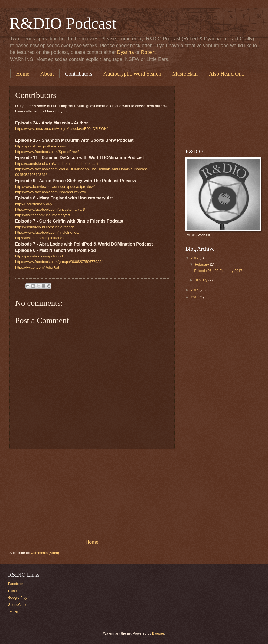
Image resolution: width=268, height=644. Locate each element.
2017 (195, 258)
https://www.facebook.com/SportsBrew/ (47, 152)
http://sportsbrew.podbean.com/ (41, 146)
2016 (195, 290)
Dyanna (126, 52)
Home (23, 74)
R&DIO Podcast (63, 23)
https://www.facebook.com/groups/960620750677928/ (59, 262)
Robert (148, 52)
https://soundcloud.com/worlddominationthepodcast (57, 164)
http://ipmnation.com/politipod (39, 256)
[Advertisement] (92, 494)
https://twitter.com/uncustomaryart (43, 215)
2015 (195, 297)
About (47, 74)
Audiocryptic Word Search (132, 74)
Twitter (13, 611)
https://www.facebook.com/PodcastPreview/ (50, 192)
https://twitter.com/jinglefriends (40, 238)
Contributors (79, 74)
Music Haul (185, 74)
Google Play (18, 598)
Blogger (158, 633)
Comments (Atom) (45, 553)
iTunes (13, 591)
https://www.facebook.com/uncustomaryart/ (50, 209)
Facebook (16, 584)
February (202, 264)
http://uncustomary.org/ (34, 204)
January (202, 280)
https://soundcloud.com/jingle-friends (45, 227)
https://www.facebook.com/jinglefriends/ (47, 232)
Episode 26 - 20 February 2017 (218, 271)
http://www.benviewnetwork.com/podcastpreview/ (55, 187)
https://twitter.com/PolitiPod (37, 267)
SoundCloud (18, 605)
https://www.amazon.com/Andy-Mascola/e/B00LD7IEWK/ (61, 129)
